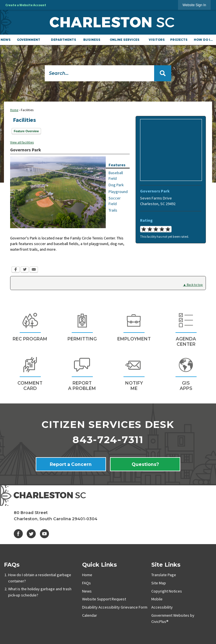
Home (14, 110)
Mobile (157, 599)
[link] (194, 5)
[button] (163, 73)
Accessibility (162, 607)
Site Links (166, 565)
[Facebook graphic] (18, 534)
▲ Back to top (193, 285)
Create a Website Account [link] (26, 5)
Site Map (159, 583)
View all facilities (22, 142)
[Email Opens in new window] (34, 270)
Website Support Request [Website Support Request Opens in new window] (104, 599)
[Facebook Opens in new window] (16, 270)
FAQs (12, 565)
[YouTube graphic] (44, 534)
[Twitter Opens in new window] (25, 270)
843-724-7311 (108, 440)
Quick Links (100, 565)
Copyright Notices (167, 591)
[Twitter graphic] (31, 534)
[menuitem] (6, 40)
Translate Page (164, 575)
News (87, 591)
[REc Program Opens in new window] (30, 326)
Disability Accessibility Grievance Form (115, 607)
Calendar (90, 615)
